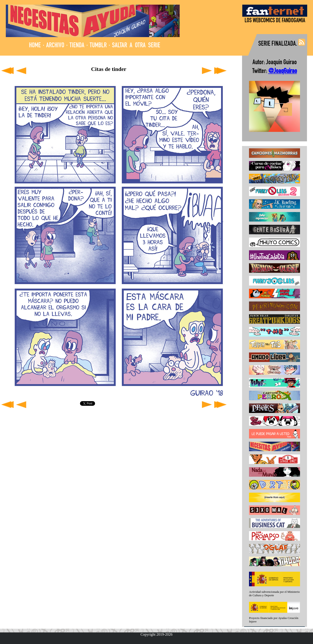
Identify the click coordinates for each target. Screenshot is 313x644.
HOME (35, 46)
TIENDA (77, 46)
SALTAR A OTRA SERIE (136, 46)
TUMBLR (98, 46)
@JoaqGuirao (283, 71)
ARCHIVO (55, 46)
